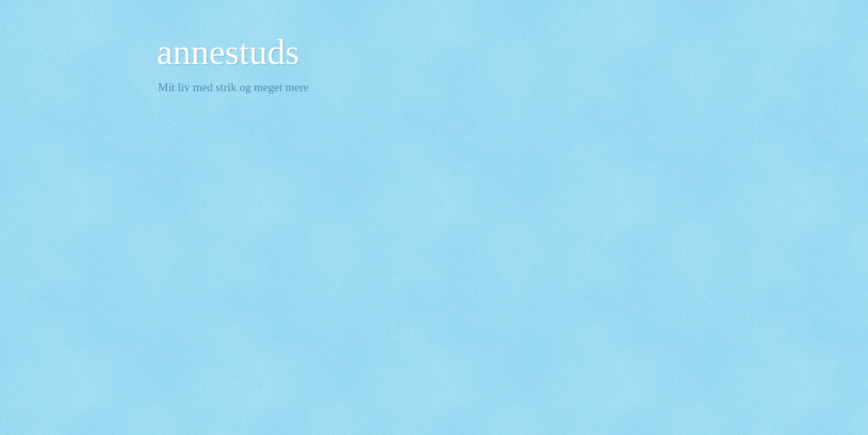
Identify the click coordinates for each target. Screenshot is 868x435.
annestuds (228, 52)
